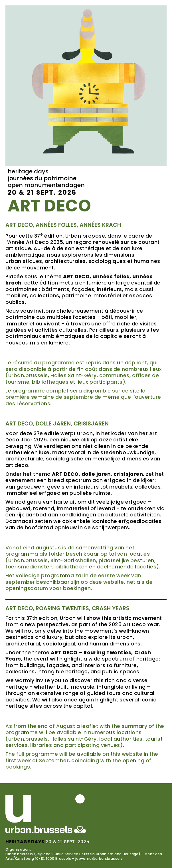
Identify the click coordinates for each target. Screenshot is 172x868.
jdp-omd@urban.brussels (99, 858)
